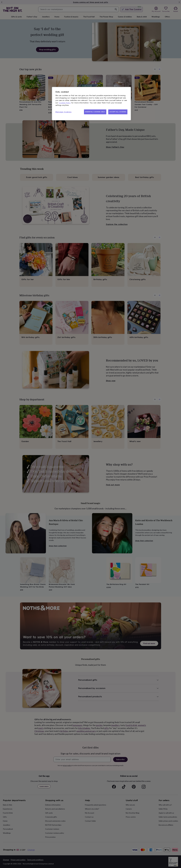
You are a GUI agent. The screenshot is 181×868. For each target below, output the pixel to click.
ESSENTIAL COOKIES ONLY (95, 112)
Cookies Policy (65, 103)
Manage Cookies (63, 112)
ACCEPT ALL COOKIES (118, 112)
